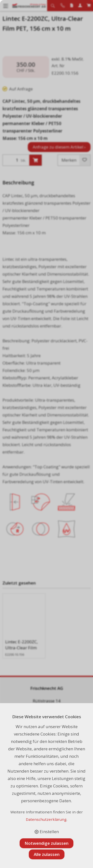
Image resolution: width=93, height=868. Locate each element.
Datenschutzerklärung (46, 819)
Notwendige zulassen (46, 843)
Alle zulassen (47, 854)
